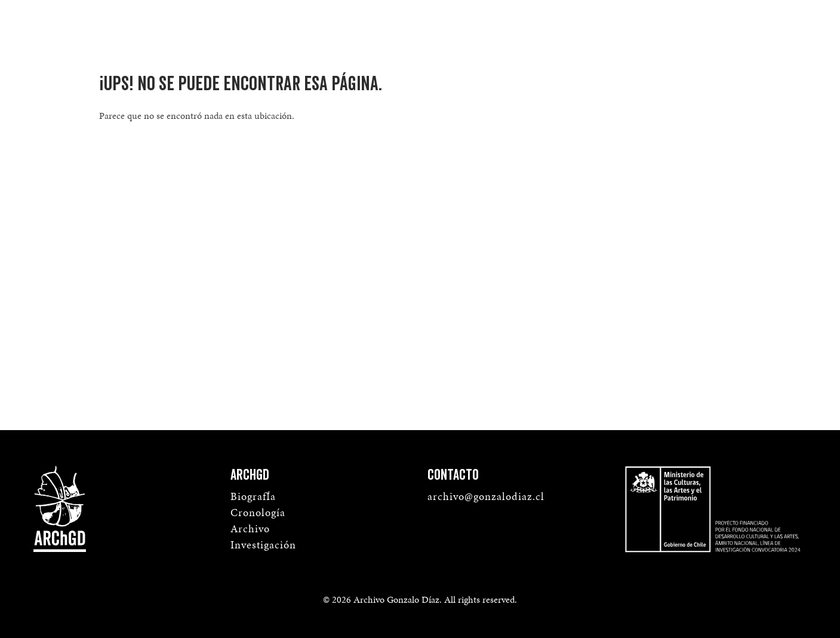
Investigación (263, 545)
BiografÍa (253, 496)
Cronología (258, 512)
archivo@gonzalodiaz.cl (486, 496)
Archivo (250, 528)
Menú (785, 22)
